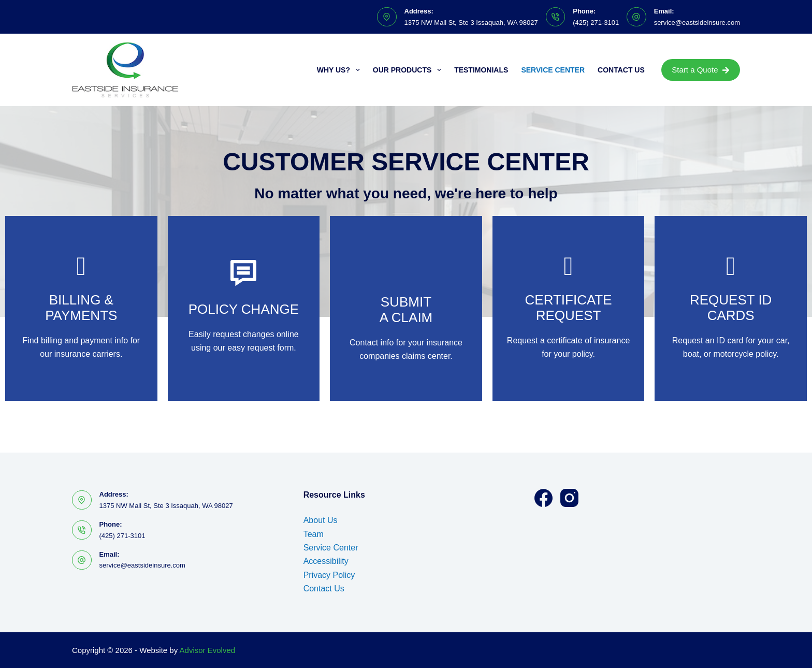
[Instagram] (569, 498)
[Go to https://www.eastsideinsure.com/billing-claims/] (81, 308)
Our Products (409, 70)
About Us (321, 520)
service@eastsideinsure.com (697, 23)
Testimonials (481, 70)
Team (314, 534)
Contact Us (621, 70)
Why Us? (340, 70)
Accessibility (326, 561)
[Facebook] (543, 498)
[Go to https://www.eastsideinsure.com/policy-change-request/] (244, 308)
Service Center (553, 70)
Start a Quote (701, 70)
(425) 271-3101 (596, 23)
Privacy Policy (329, 575)
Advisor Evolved (208, 650)
